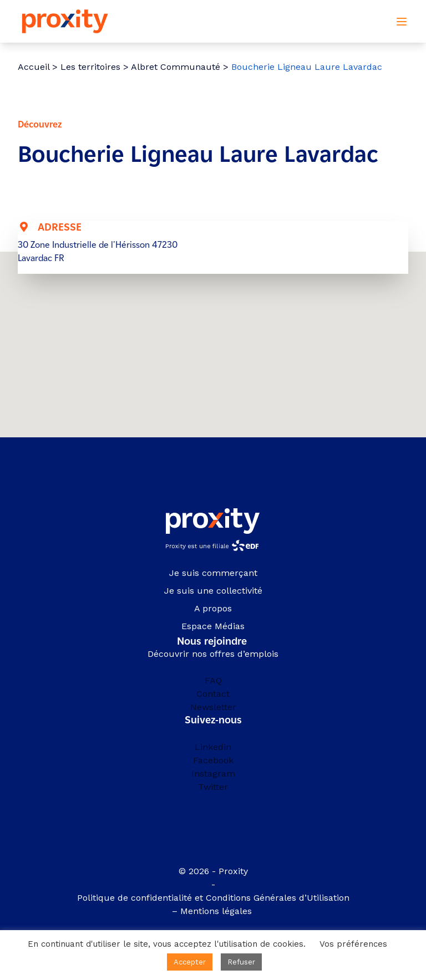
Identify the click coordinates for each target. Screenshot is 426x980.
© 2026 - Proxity (213, 871)
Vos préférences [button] (353, 944)
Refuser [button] (241, 962)
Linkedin (213, 747)
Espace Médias (213, 626)
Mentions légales (217, 911)
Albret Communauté (176, 67)
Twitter (213, 787)
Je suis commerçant (213, 573)
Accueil (34, 67)
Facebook (213, 760)
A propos (213, 608)
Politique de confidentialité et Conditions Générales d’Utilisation (213, 898)
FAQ (213, 680)
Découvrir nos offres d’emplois (213, 654)
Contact (213, 694)
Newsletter (213, 707)
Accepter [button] (190, 962)
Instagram (213, 774)
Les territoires (90, 67)
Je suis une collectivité (213, 591)
